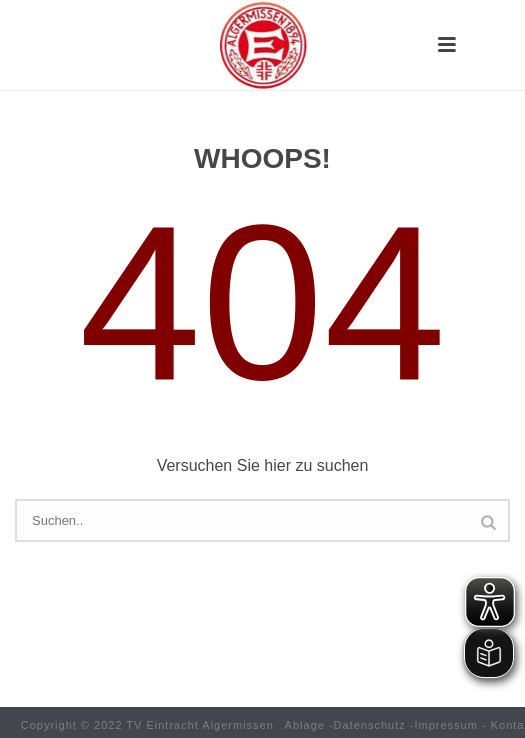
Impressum (446, 725)
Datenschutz (370, 725)
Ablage (305, 725)
